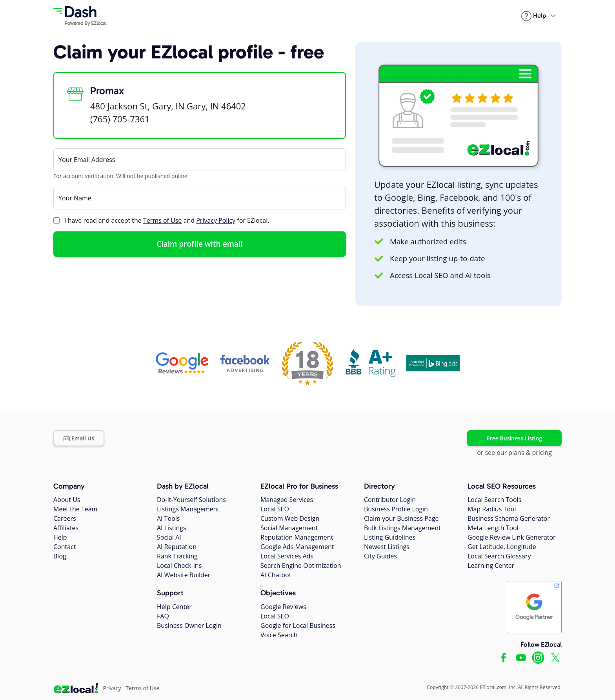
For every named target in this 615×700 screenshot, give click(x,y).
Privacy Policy (216, 220)
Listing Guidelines (390, 537)
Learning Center (491, 565)
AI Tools (168, 518)
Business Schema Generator (509, 518)
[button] (534, 16)
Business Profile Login (396, 509)
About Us (67, 500)
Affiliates (66, 528)
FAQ (163, 616)
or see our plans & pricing (514, 453)
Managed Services (287, 500)
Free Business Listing (514, 438)
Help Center (174, 607)
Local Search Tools (494, 500)
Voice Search (279, 635)
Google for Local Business (298, 625)
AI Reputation (177, 547)
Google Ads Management (297, 547)
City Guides (380, 556)
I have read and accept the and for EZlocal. (167, 220)
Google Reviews (283, 607)
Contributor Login (390, 500)
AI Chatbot (276, 575)
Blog (60, 556)
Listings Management (188, 509)
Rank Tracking (177, 556)
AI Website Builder (184, 575)
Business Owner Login (189, 625)
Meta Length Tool (493, 528)
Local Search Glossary (499, 556)
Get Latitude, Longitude (502, 547)
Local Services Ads (287, 556)
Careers (65, 518)
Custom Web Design (290, 518)
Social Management (289, 528)
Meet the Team (75, 509)
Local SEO (275, 509)
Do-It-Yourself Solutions (191, 500)
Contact (65, 547)
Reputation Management (297, 537)
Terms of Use (162, 220)
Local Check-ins (179, 565)
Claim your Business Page (401, 518)
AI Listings (172, 528)
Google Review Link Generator (512, 537)
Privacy (112, 688)
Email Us (79, 438)
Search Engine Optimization (301, 565)
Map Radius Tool (492, 509)
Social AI (169, 537)
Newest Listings (387, 547)
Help (60, 537)
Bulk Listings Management (402, 528)
